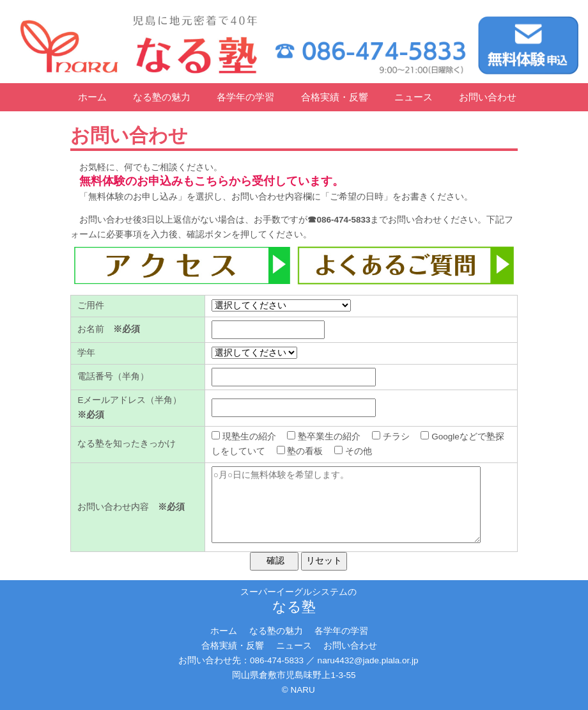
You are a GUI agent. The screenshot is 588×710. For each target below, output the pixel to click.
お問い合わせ (488, 97)
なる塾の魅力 (162, 97)
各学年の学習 (245, 97)
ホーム (92, 97)
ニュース (414, 97)
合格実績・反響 (335, 97)
